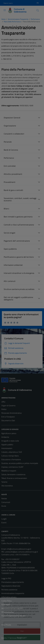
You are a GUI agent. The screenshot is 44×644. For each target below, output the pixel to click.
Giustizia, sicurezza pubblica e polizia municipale (20, 463)
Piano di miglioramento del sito (13, 616)
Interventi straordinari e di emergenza (19, 273)
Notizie (4, 498)
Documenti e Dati (8, 420)
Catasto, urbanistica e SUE (12, 452)
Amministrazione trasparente (13, 593)
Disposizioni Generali (12, 118)
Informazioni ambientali (13, 265)
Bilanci (6, 209)
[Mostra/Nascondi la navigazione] (5, 10)
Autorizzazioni (7, 448)
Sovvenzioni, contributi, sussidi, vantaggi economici (20, 199)
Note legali (6, 605)
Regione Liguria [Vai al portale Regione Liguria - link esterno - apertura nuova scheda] (8, 3)
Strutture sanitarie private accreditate (19, 289)
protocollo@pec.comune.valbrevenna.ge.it (22, 552)
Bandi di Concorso (11, 150)
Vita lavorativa (7, 486)
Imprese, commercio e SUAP (12, 467)
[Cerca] (38, 10)
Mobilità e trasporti (9, 471)
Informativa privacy (9, 597)
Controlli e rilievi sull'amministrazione (19, 225)
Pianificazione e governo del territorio (19, 257)
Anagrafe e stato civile (10, 441)
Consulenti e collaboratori (14, 134)
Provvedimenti (10, 182)
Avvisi (4, 506)
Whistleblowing (7, 612)
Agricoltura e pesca (9, 433)
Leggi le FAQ (6, 578)
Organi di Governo (8, 406)
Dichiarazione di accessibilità (12, 608)
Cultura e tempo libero (10, 456)
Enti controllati (10, 166)
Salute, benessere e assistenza (13, 474)
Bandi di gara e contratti (13, 190)
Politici (4, 409)
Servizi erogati (10, 233)
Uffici (3, 402)
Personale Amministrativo (11, 413)
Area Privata (6, 625)
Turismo (4, 482)
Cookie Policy (7, 601)
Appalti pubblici (7, 445)
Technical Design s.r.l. (17, 638)
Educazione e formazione (11, 459)
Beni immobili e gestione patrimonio (18, 217)
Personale (8, 142)
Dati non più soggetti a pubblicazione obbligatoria (18, 298)
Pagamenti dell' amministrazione (17, 241)
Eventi (4, 523)
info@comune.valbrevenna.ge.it (19, 549)
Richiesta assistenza (9, 590)
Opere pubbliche (10, 249)
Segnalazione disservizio (11, 586)
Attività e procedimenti (13, 174)
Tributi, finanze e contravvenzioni (14, 478)
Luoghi (4, 519)
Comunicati (6, 502)
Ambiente (5, 437)
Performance (9, 158)
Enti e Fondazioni (8, 417)
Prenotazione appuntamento (13, 582)
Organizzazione (10, 126)
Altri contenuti (10, 281)
